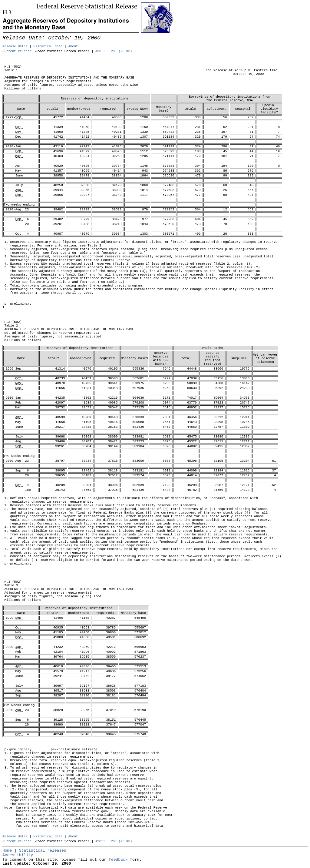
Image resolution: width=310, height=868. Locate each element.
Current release (17, 51)
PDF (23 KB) (121, 51)
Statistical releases (43, 851)
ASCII (100, 51)
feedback (118, 860)
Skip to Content (10, 34)
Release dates (15, 46)
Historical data (48, 46)
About (73, 46)
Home (7, 851)
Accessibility (18, 855)
